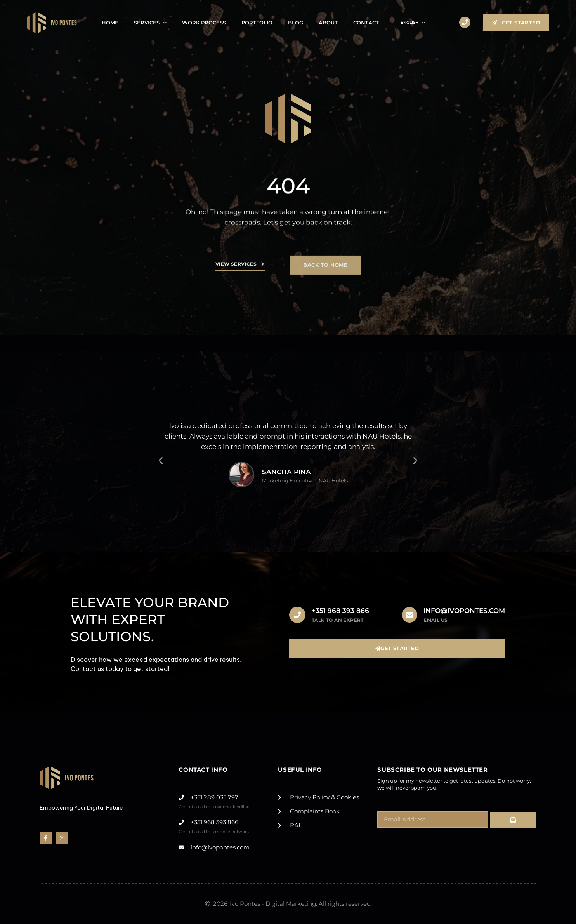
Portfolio (257, 23)
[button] (161, 461)
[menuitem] (409, 23)
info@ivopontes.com (464, 611)
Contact (366, 23)
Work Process (204, 23)
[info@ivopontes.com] (409, 615)
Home (110, 23)
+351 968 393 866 (340, 611)
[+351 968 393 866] (297, 615)
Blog (296, 23)
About (328, 23)
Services (150, 23)
